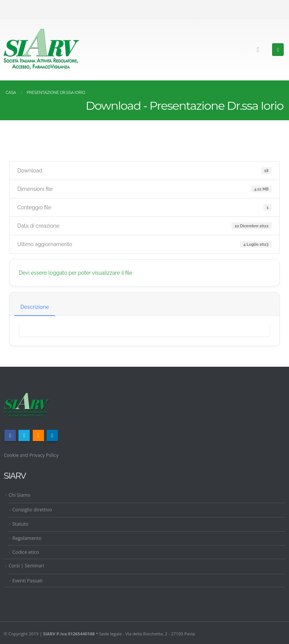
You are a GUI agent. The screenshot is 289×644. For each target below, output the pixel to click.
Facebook (10, 435)
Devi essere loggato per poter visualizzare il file (76, 273)
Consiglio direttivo (32, 510)
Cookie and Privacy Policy (32, 455)
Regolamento (27, 538)
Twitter (24, 435)
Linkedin (52, 435)
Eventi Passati (27, 580)
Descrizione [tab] (35, 307)
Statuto (21, 524)
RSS (38, 435)
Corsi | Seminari (27, 566)
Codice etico (26, 552)
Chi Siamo (20, 495)
